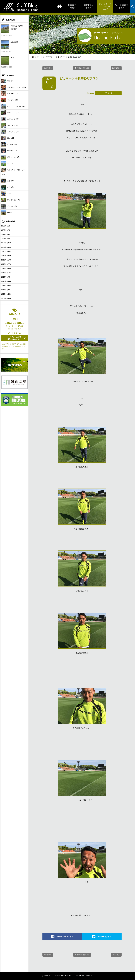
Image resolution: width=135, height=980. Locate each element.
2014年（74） (6, 277)
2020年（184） (7, 251)
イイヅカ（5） (9, 206)
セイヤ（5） (9, 213)
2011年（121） (7, 290)
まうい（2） (9, 194)
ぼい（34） (8, 138)
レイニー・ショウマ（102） (14, 106)
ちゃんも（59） (10, 125)
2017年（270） (7, 264)
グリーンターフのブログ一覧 (47, 57)
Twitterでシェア (105, 937)
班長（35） (8, 81)
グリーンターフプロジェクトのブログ (105, 7)
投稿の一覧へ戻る (83, 68)
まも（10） (8, 181)
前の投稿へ (48, 68)
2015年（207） (7, 273)
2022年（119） (7, 243)
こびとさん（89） (11, 119)
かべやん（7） (9, 144)
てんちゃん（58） (11, 132)
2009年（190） (7, 298)
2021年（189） (7, 247)
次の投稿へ (116, 68)
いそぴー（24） (10, 151)
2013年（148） (7, 281)
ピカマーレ (108, 93)
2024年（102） (7, 234)
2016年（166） (7, 269)
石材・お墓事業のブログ (122, 6)
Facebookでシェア (65, 937)
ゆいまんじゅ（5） (11, 200)
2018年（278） (7, 260)
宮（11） (8, 164)
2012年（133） (7, 286)
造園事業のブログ (72, 6)
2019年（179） (7, 256)
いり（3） (8, 187)
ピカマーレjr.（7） (11, 157)
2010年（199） (7, 294)
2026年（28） (6, 226)
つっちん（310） (10, 100)
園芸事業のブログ (89, 6)
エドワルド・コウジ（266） (14, 87)
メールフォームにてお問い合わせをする (14, 338)
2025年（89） (6, 230)
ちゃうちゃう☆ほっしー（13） (13, 171)
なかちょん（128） (11, 113)
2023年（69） (6, 239)
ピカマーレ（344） (11, 94)
